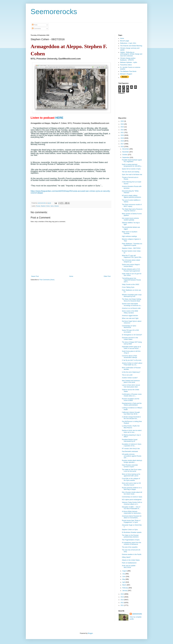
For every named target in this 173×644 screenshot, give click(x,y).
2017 (122, 144)
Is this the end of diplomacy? (131, 372)
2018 (122, 141)
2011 (122, 605)
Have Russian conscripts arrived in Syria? (130, 466)
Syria (52, 206)
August (125, 571)
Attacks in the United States (131, 560)
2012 (122, 603)
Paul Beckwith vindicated (130, 451)
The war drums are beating (131, 172)
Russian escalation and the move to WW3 (131, 400)
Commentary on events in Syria (132, 497)
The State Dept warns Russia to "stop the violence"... (132, 210)
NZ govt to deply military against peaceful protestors (131, 196)
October (125, 155)
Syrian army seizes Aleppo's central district (131, 265)
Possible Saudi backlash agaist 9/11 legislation (132, 161)
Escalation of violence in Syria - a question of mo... (132, 445)
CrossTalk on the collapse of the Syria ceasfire (131, 479)
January (125, 591)
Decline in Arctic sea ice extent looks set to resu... (132, 431)
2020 (122, 135)
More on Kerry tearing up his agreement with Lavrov (131, 475)
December (126, 149)
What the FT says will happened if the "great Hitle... (132, 256)
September (126, 157)
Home (71, 276)
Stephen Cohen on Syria (130, 530)
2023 (122, 127)
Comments (36, 29)
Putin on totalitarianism (129, 563)
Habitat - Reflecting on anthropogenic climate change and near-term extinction (131, 54)
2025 (122, 121)
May (124, 579)
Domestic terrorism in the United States (130, 339)
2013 (122, 600)
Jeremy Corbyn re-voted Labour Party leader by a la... (132, 364)
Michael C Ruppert (126, 74)
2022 (122, 130)
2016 (122, 147)
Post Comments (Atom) (47, 280)
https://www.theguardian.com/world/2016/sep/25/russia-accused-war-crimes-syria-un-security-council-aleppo (71, 192)
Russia (38, 206)
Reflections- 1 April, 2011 (128, 43)
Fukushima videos (126, 65)
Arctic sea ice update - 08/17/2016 (129, 566)
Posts (35, 25)
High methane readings (129, 236)
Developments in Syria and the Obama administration (132, 404)
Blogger (90, 633)
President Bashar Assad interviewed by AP (130, 440)
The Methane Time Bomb (128, 71)
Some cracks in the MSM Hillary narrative (130, 312)
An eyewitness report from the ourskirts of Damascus (131, 543)
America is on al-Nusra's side (131, 308)
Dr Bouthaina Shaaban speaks (132, 532)
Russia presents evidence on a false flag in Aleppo (132, 489)
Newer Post (35, 276)
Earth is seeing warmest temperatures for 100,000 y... (132, 165)
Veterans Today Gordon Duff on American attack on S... (132, 503)
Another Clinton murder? (130, 378)
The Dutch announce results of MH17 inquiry (132, 205)
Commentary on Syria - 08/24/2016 (129, 327)
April (124, 582)
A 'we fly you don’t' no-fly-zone (132, 360)
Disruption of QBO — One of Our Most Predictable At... (131, 508)
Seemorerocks (54, 12)
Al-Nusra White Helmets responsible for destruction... (132, 512)
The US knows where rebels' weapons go (131, 261)
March (125, 585)
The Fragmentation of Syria (131, 540)
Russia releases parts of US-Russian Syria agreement (131, 270)
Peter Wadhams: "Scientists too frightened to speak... (132, 245)
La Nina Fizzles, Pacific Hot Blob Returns (131, 427)
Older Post (107, 276)
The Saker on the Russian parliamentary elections (130, 536)
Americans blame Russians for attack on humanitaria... (132, 517)
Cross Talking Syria (128, 287)
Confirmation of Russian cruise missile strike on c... (132, 395)
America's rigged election (130, 316)
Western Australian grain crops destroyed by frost (132, 296)
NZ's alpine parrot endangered (132, 500)
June (124, 577)
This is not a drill (127, 375)
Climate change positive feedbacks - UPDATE (128, 59)
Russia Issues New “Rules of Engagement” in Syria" (131, 521)
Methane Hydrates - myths (129, 62)
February (125, 588)
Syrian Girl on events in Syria (131, 169)
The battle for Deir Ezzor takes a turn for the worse (132, 470)
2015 (122, 594)
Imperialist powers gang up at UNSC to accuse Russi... (131, 348)
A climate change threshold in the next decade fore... (131, 418)
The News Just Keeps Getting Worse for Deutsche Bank (131, 300)
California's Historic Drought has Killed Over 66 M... (131, 413)
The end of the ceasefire (130, 547)
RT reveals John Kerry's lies (131, 449)
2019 (122, 138)
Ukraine (57, 206)
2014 (122, 597)
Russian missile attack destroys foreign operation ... (132, 461)
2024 (122, 124)
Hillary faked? (126, 557)
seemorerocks (137, 614)
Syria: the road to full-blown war (132, 175)
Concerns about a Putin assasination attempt (129, 357)
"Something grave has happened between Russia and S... (131, 280)
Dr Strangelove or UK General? (132, 335)
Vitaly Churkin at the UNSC (131, 284)
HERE (59, 118)
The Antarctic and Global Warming (131, 46)
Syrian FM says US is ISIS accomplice (130, 331)
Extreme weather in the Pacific (132, 554)
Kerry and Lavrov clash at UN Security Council (131, 484)
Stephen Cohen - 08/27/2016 (131, 248)
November (126, 152)
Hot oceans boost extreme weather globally (130, 219)
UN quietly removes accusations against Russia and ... (132, 456)
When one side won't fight (130, 318)
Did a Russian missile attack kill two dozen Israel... (132, 493)
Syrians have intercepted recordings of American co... (132, 305)
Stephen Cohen (45, 206)
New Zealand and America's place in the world (131, 381)
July (124, 574)
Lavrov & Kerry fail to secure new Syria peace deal (131, 386)
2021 (122, 133)
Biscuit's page (125, 41)
